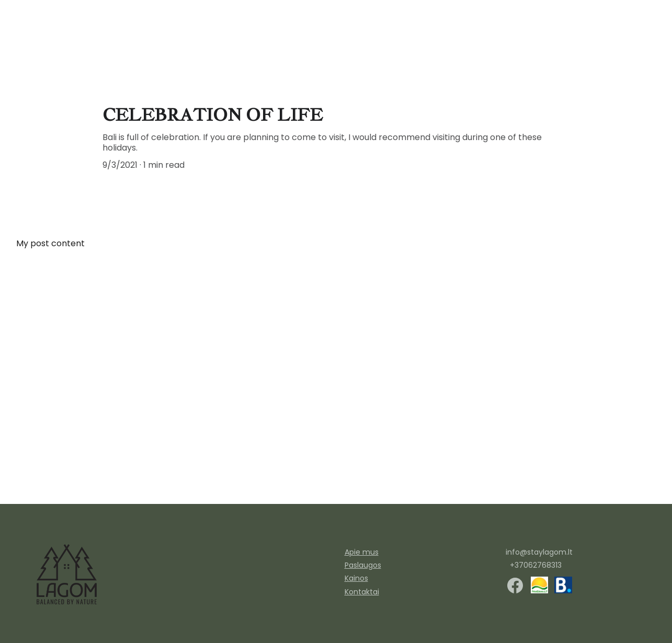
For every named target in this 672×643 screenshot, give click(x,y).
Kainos (356, 578)
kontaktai (577, 40)
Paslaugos (501, 40)
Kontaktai (362, 592)
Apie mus (629, 40)
